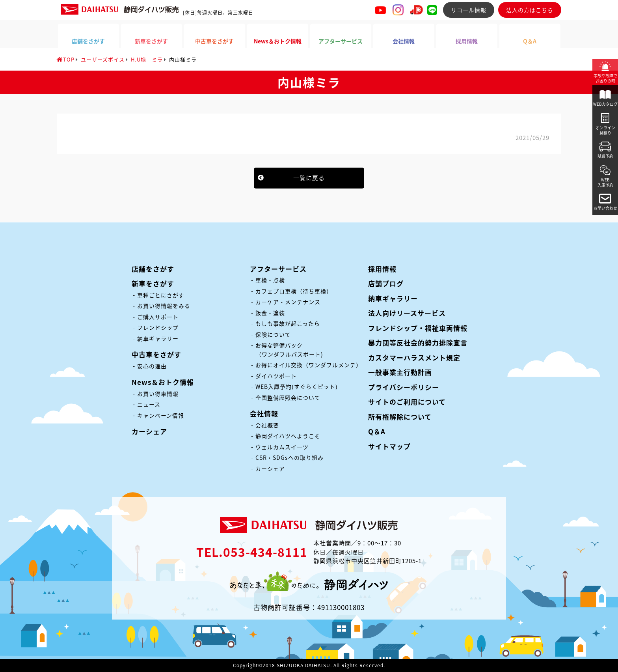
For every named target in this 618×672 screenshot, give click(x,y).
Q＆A (377, 431)
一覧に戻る (309, 178)
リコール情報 (469, 10)
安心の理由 (152, 366)
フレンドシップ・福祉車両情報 (418, 328)
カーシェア (149, 431)
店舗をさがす (153, 269)
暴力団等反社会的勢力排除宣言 (418, 343)
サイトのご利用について (407, 402)
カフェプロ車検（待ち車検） (294, 291)
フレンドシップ (158, 327)
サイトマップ (389, 446)
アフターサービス (278, 269)
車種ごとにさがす (161, 295)
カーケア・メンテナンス (288, 302)
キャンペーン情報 (161, 415)
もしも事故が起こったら (288, 323)
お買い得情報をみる (164, 306)
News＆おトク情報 (163, 382)
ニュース (149, 404)
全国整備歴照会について (288, 398)
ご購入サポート (158, 317)
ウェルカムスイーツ (282, 447)
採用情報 (382, 269)
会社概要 (267, 425)
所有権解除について (400, 417)
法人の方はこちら (530, 10)
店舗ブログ (386, 283)
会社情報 (264, 413)
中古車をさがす (156, 354)
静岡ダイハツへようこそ (288, 436)
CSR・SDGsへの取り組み (289, 457)
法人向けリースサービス (407, 313)
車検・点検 (270, 280)
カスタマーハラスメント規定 (414, 357)
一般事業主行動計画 (400, 372)
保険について (273, 334)
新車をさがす (153, 283)
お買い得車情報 (158, 394)
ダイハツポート (276, 376)
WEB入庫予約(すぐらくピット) (297, 386)
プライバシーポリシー (404, 387)
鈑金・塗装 (270, 313)
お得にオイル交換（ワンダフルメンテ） (309, 365)
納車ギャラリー (158, 338)
